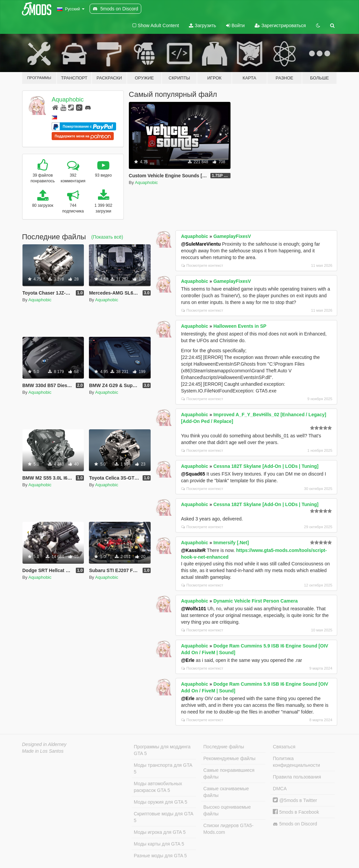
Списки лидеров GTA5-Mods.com (228, 829)
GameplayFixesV (232, 236)
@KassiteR (193, 550)
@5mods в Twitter (295, 800)
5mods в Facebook (296, 812)
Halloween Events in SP (240, 326)
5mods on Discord (295, 824)
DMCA (280, 789)
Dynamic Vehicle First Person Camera (255, 601)
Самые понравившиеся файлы (229, 773)
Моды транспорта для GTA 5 (163, 768)
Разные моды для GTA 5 (160, 856)
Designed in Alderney (44, 744)
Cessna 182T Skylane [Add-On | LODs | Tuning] (266, 466)
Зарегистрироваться (280, 25)
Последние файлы (224, 747)
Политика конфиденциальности (296, 762)
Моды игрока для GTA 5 (160, 832)
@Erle (188, 660)
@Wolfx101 (193, 609)
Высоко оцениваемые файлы (227, 810)
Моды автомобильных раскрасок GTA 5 (158, 787)
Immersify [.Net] (231, 543)
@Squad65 (193, 474)
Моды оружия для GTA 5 (161, 802)
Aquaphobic (68, 100)
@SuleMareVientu (201, 244)
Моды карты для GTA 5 (159, 844)
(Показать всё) (107, 237)
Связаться (284, 747)
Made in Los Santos (43, 751)
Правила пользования (297, 777)
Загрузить (202, 25)
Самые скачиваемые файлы (226, 792)
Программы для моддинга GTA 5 (162, 750)
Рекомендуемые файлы (229, 758)
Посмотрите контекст (202, 265)
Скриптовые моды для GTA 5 (164, 817)
